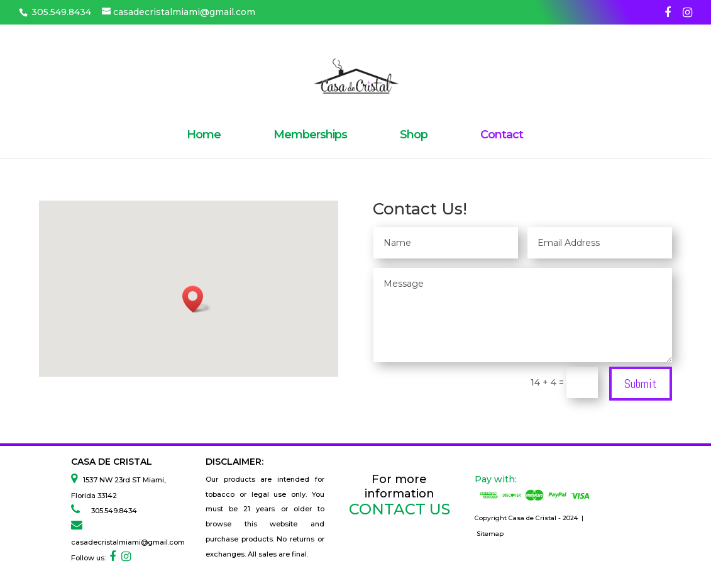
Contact (502, 136)
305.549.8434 (110, 511)
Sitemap (490, 534)
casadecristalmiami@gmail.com (128, 542)
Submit (641, 384)
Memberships (310, 136)
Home (204, 136)
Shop (414, 136)
